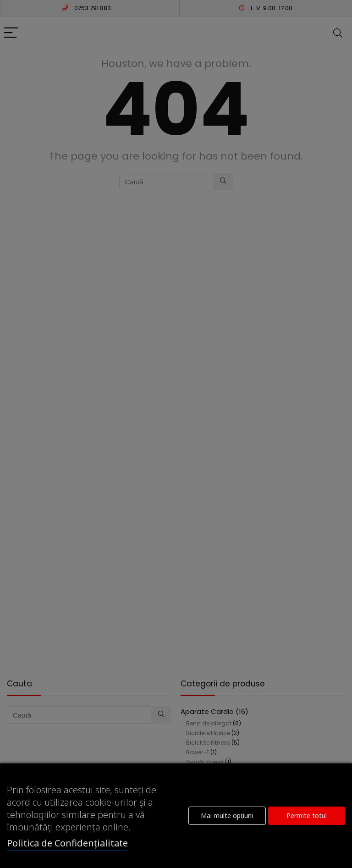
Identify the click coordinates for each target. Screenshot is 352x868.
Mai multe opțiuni (227, 815)
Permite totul (307, 815)
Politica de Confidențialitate (67, 843)
